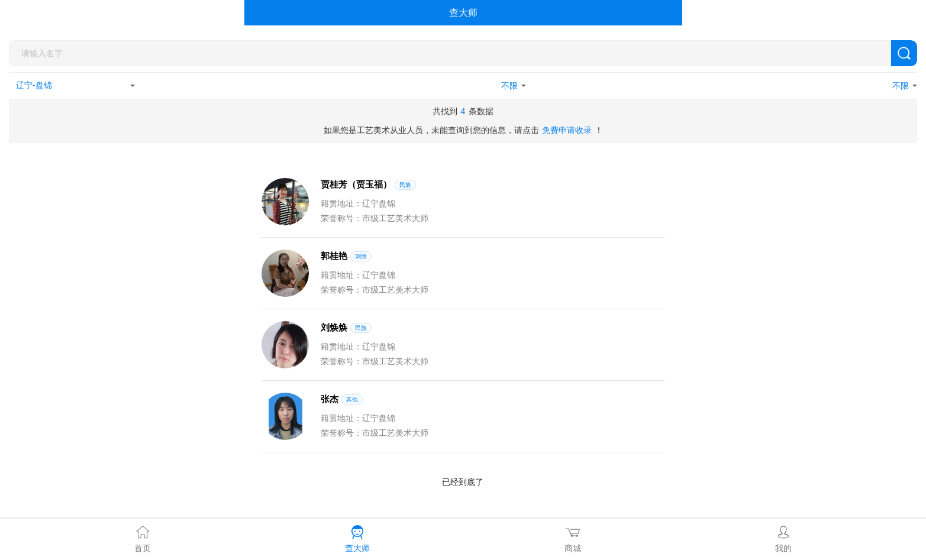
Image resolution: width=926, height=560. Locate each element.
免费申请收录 (567, 130)
